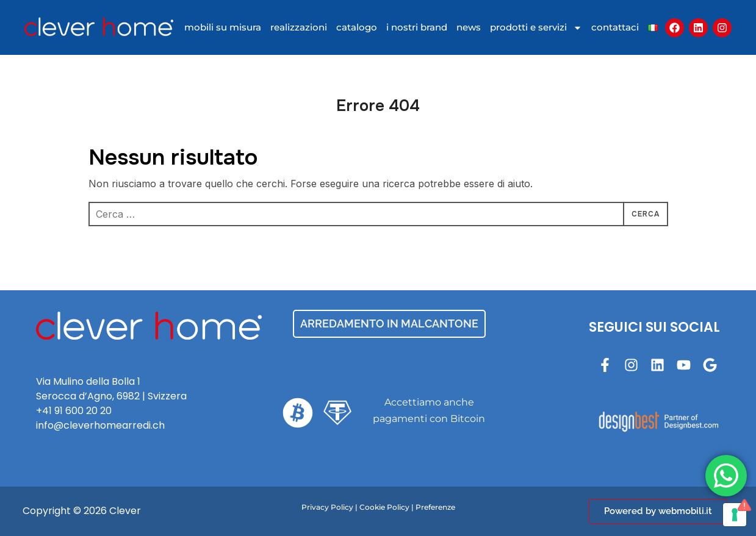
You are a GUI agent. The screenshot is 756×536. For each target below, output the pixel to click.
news (469, 27)
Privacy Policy (327, 507)
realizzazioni (299, 27)
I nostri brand (417, 27)
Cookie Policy (384, 507)
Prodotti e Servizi (536, 27)
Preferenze (435, 507)
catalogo (357, 27)
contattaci (615, 27)
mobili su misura (223, 27)
